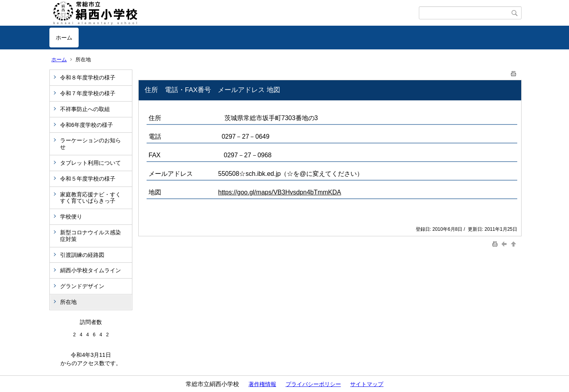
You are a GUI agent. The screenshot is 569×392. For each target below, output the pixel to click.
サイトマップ (367, 384)
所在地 (68, 302)
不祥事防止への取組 (85, 109)
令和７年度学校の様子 (88, 93)
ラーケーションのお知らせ (90, 144)
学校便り (71, 217)
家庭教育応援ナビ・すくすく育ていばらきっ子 (90, 198)
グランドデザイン (82, 286)
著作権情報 (262, 384)
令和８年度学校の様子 (88, 77)
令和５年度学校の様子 (88, 179)
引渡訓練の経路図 (82, 255)
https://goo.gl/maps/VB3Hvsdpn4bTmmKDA (280, 192)
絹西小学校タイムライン (90, 270)
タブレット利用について (90, 163)
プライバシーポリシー (313, 384)
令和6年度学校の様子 (87, 125)
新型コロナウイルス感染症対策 (90, 236)
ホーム (64, 38)
